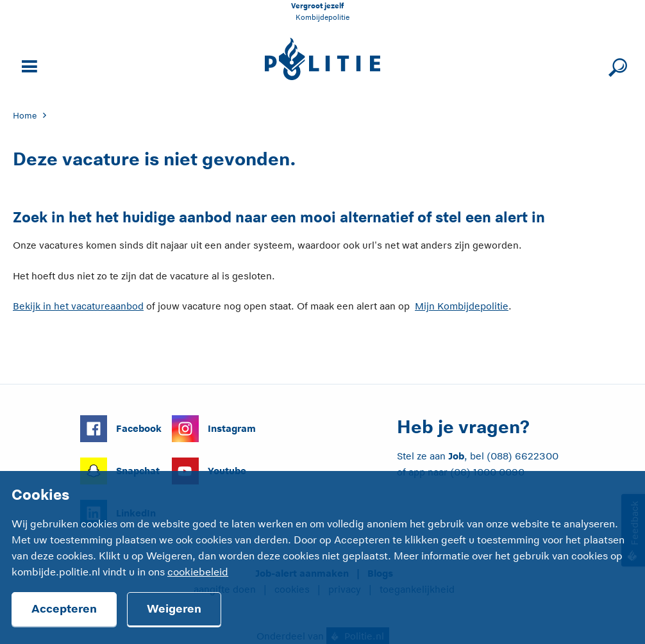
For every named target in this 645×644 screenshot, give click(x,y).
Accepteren (64, 609)
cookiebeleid (198, 572)
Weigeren (174, 609)
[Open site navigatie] (28, 65)
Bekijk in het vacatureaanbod (78, 306)
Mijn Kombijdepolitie (462, 306)
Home (25, 116)
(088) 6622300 (523, 456)
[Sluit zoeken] (616, 65)
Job (456, 456)
